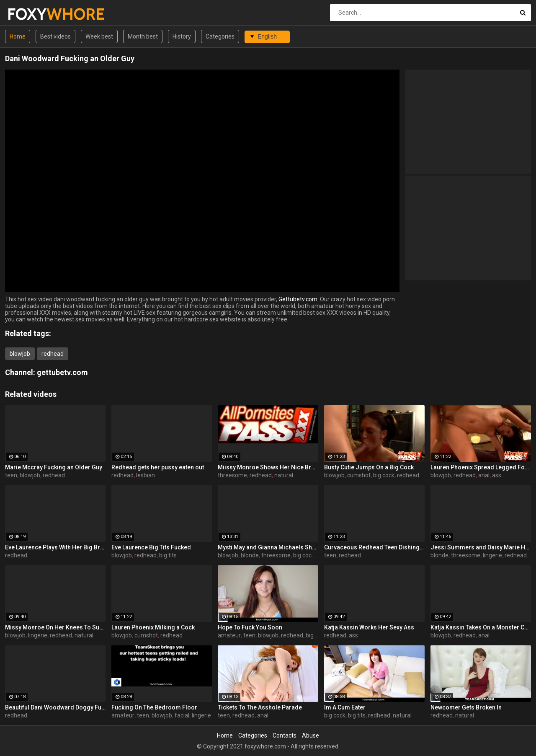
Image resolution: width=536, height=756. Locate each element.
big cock (384, 475)
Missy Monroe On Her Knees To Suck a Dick (55, 627)
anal (484, 475)
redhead (53, 354)
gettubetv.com (62, 372)
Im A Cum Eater (345, 707)
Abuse (311, 735)
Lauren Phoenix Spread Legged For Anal (481, 467)
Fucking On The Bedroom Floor (154, 707)
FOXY (29, 14)
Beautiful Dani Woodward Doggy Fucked (55, 707)
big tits (168, 555)
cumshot (359, 475)
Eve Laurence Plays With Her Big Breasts (55, 547)
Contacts (285, 735)
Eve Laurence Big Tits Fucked (151, 547)
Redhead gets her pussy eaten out (158, 467)
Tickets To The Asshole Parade (260, 707)
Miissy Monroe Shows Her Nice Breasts (268, 467)
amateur (229, 635)
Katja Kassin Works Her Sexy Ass (369, 627)
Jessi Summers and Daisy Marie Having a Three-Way (481, 547)
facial (182, 715)
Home (18, 36)
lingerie (492, 555)
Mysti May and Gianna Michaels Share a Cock (268, 547)
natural (284, 475)
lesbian (146, 475)
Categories (220, 36)
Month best (143, 36)
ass (497, 475)
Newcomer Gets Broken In (466, 707)
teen (11, 475)
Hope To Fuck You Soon (250, 627)
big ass (315, 635)
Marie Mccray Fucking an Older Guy (54, 467)
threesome (232, 475)
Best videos (55, 36)
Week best (99, 36)
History (182, 36)
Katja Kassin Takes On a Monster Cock (481, 627)
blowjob (20, 354)
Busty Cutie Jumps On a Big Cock (369, 467)
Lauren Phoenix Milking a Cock (153, 627)
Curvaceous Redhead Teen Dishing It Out (374, 547)
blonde (250, 555)
